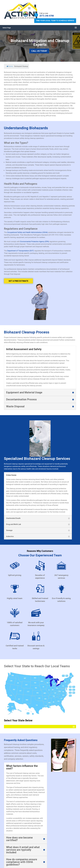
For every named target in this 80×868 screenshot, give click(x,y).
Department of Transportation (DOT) (21, 251)
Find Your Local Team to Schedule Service (55, 21)
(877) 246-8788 (47, 16)
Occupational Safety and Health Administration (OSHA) (27, 232)
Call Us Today (39, 51)
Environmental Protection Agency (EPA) (35, 241)
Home (10, 66)
